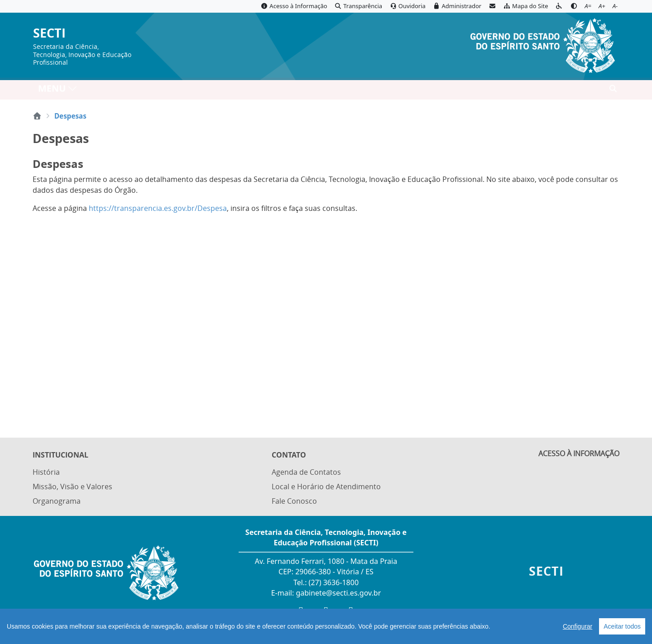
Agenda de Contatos (306, 473)
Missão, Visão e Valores (72, 487)
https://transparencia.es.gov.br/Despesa (158, 208)
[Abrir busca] (613, 91)
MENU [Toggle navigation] (58, 91)
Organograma (57, 501)
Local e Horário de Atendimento (326, 487)
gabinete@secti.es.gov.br (338, 593)
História (46, 473)
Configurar (578, 626)
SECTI (49, 33)
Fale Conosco (294, 501)
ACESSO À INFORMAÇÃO (579, 456)
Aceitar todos (622, 626)
